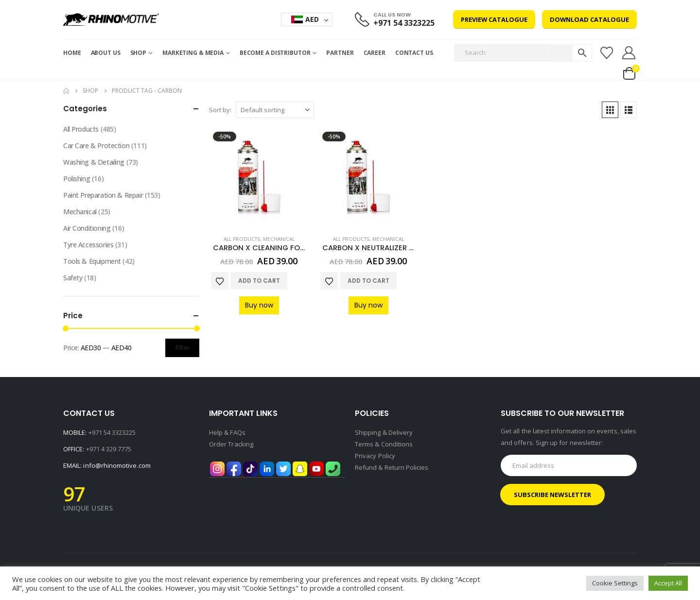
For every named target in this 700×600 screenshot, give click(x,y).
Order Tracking (231, 444)
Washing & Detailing (94, 162)
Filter (183, 348)
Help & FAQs (227, 432)
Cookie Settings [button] (615, 583)
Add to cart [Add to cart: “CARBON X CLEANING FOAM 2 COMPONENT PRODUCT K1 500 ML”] (259, 281)
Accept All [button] (668, 583)
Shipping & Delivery (384, 432)
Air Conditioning (87, 228)
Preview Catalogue (494, 19)
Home (72, 53)
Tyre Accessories (88, 245)
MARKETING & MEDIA (193, 53)
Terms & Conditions (384, 444)
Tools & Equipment (92, 261)
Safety (73, 278)
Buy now (259, 305)
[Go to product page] (259, 178)
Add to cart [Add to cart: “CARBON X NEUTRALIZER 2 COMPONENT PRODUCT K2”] (368, 281)
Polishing (77, 179)
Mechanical (279, 239)
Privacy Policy (375, 456)
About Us (106, 53)
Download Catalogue (589, 19)
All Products (242, 239)
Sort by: (220, 110)
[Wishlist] (606, 53)
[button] (610, 110)
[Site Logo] (111, 19)
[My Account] (629, 53)
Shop (139, 53)
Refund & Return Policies (392, 467)
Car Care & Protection (96, 146)
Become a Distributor (275, 53)
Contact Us (414, 53)
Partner (340, 53)
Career (375, 53)
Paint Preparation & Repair (103, 195)
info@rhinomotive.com (117, 465)
